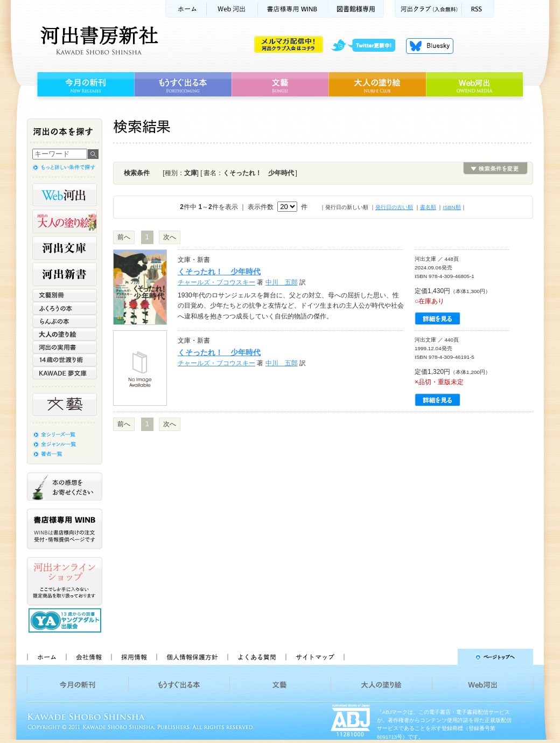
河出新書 (65, 274)
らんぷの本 (65, 321)
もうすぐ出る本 (183, 85)
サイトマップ (315, 657)
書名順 (428, 207)
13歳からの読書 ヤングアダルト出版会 (66, 620)
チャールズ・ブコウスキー (216, 282)
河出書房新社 (98, 40)
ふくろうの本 (65, 308)
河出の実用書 (65, 347)
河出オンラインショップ (65, 581)
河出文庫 (65, 248)
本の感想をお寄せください (65, 487)
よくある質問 (256, 657)
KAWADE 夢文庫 (65, 373)
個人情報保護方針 (192, 657)
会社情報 (88, 657)
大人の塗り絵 (377, 85)
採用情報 (134, 657)
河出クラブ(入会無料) (428, 9)
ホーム (186, 9)
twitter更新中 (367, 46)
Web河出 (232, 9)
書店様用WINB (293, 9)
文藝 (280, 85)
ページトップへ (443, 657)
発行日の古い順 (394, 207)
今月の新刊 (84, 85)
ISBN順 (451, 207)
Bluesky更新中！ (430, 46)
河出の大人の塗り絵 (65, 221)
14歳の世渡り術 (65, 360)
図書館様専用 (356, 9)
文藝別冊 (65, 295)
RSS (478, 9)
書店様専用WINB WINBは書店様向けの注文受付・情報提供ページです (65, 529)
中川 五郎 (282, 282)
